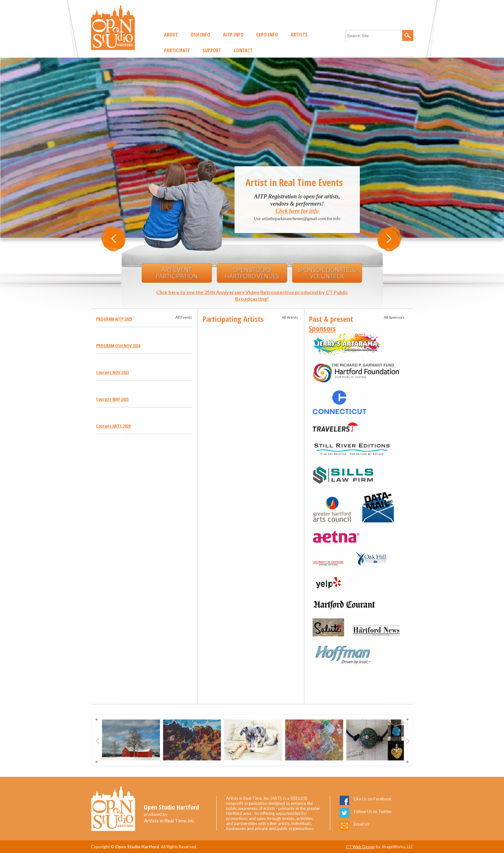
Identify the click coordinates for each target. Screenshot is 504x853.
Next (408, 741)
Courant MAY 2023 (112, 399)
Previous (98, 741)
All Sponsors (394, 317)
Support (212, 50)
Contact (243, 50)
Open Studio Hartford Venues (252, 273)
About (171, 35)
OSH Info (200, 35)
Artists (299, 35)
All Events (184, 317)
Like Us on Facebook (373, 799)
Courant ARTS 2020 (113, 426)
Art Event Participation (177, 273)
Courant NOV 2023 (112, 372)
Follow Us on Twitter (373, 811)
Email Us (362, 824)
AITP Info (233, 35)
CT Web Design (360, 847)
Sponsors (322, 328)
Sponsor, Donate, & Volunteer (327, 273)
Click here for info (297, 211)
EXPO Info (267, 35)
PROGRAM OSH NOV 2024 (118, 346)
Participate (177, 50)
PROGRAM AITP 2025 (114, 319)
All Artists (290, 317)
